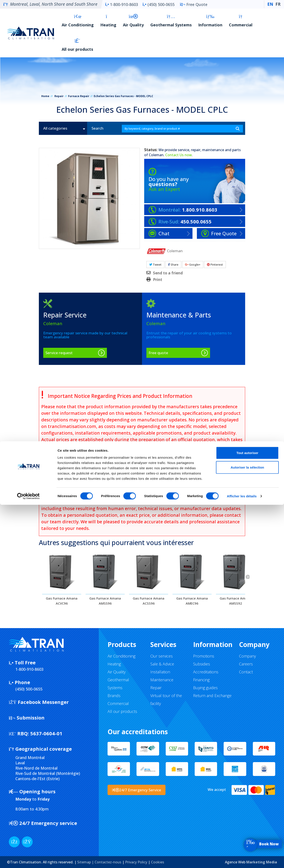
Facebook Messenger (39, 702)
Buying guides (205, 688)
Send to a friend (168, 273)
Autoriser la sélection (247, 831)
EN (270, 4)
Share (173, 265)
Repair (59, 96)
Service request (59, 353)
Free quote (158, 353)
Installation (160, 672)
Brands (114, 696)
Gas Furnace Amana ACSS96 (149, 601)
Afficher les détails (242, 859)
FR (278, 4)
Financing (201, 680)
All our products (77, 45)
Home (45, 96)
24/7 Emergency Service (137, 790)
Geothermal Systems (171, 21)
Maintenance (162, 680)
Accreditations (206, 672)
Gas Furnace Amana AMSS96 (105, 601)
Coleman (156, 155)
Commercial (241, 21)
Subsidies (202, 664)
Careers (246, 664)
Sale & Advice (162, 664)
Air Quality (133, 21)
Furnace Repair (79, 96)
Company (247, 656)
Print (158, 280)
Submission (27, 718)
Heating (108, 21)
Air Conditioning (78, 21)
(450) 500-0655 (158, 4)
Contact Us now (179, 155)
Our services (162, 656)
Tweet (155, 265)
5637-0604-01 (36, 733)
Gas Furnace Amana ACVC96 (62, 601)
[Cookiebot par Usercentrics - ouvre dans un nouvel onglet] (28, 859)
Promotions (204, 656)
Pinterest (215, 265)
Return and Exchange (212, 696)
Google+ (193, 265)
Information (210, 21)
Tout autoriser (247, 816)
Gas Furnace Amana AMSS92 (235, 601)
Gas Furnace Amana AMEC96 (192, 601)
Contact (246, 672)
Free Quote (194, 4)
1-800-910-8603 (122, 4)
